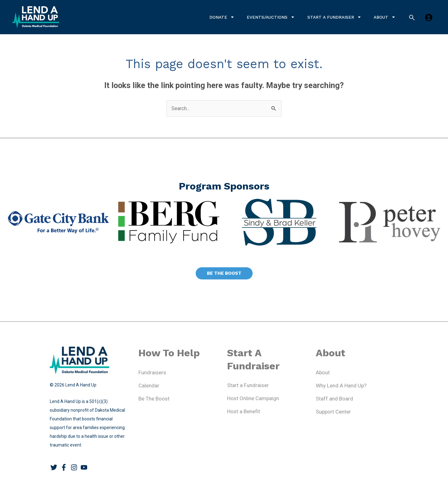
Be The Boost (154, 399)
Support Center (333, 412)
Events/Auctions (271, 17)
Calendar (149, 386)
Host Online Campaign (253, 399)
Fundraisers (152, 373)
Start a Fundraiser (334, 17)
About (385, 17)
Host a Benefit (244, 412)
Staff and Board (334, 399)
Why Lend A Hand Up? (341, 386)
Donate (222, 17)
